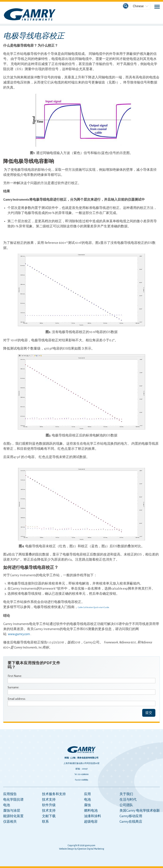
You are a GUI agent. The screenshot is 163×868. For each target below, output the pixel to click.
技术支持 (49, 800)
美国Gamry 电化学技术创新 (140, 811)
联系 (45, 822)
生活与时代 (128, 800)
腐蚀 (87, 805)
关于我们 (126, 794)
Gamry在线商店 (131, 822)
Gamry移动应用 (131, 816)
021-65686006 (83, 774)
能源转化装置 (13, 816)
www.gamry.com (19, 634)
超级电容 (91, 822)
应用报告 (10, 794)
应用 (87, 794)
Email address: (17, 699)
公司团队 (126, 805)
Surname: (13, 687)
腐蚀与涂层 (12, 811)
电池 (7, 805)
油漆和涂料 (93, 816)
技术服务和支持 (54, 794)
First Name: (15, 676)
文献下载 (49, 816)
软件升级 (49, 805)
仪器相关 (10, 822)
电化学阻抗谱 (13, 800)
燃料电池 (91, 811)
